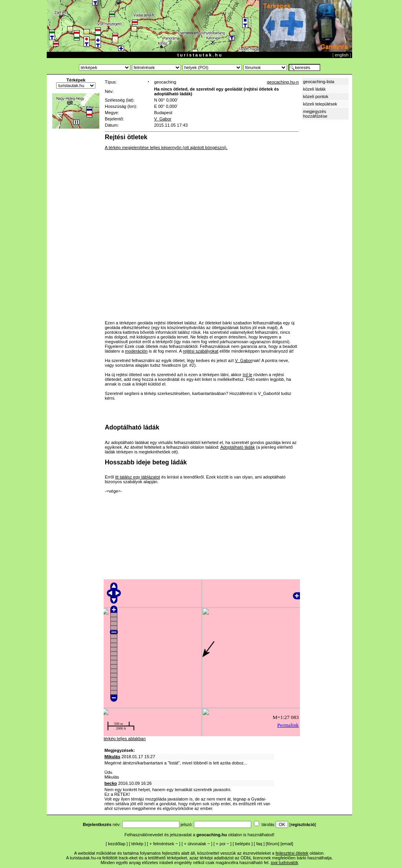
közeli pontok (316, 96)
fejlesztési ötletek (292, 853)
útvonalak (197, 844)
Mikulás (112, 757)
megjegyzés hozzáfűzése (315, 114)
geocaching (165, 82)
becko (111, 783)
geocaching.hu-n (283, 82)
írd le (247, 375)
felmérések (164, 844)
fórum (272, 844)
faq (259, 844)
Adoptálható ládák (238, 447)
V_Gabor (163, 119)
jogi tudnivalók (285, 863)
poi (222, 844)
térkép (138, 844)
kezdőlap (117, 844)
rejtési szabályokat (201, 351)
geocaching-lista (319, 82)
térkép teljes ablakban (125, 739)
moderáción (136, 351)
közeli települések (320, 104)
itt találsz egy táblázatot (137, 477)
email (287, 844)
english (342, 55)
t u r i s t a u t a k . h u (199, 55)
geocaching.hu (212, 835)
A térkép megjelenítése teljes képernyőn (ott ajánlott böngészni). (166, 147)
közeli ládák (314, 89)
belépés (243, 844)
